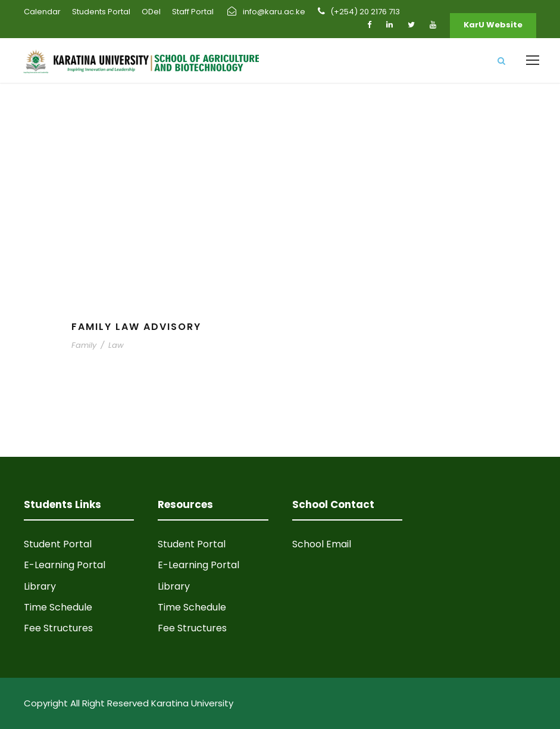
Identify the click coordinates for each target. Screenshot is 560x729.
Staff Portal (193, 12)
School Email (322, 544)
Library (40, 586)
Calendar (42, 12)
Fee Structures (58, 628)
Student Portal (58, 544)
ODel (151, 12)
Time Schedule (58, 607)
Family (84, 345)
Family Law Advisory (136, 327)
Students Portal (101, 12)
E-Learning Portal (65, 565)
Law (116, 345)
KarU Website (493, 25)
